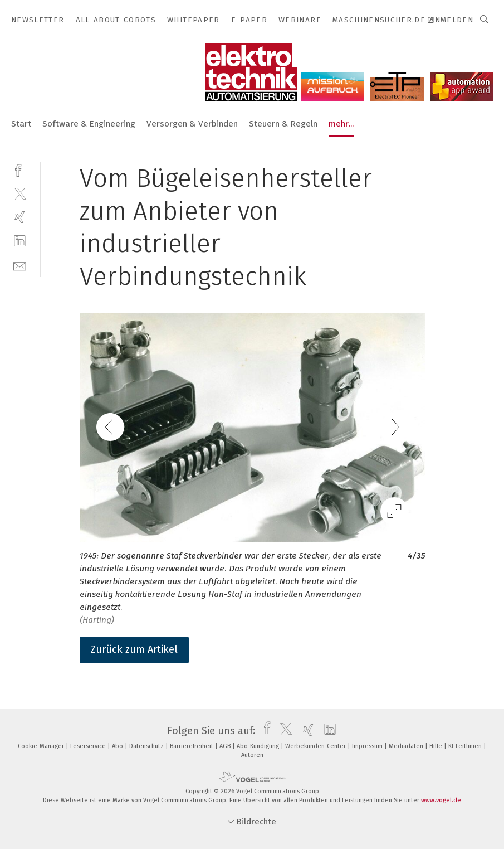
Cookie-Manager (42, 746)
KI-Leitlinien (466, 746)
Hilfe (437, 746)
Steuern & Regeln (283, 124)
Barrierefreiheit (192, 746)
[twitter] (20, 193)
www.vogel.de (441, 800)
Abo (118, 746)
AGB (226, 746)
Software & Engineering (89, 124)
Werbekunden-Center (316, 746)
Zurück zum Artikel (134, 649)
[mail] (20, 265)
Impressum (368, 746)
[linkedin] (20, 241)
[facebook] (20, 169)
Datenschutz (147, 746)
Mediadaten (407, 746)
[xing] (20, 217)
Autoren (252, 755)
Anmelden (451, 20)
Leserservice (89, 746)
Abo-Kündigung (259, 746)
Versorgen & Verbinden (192, 124)
